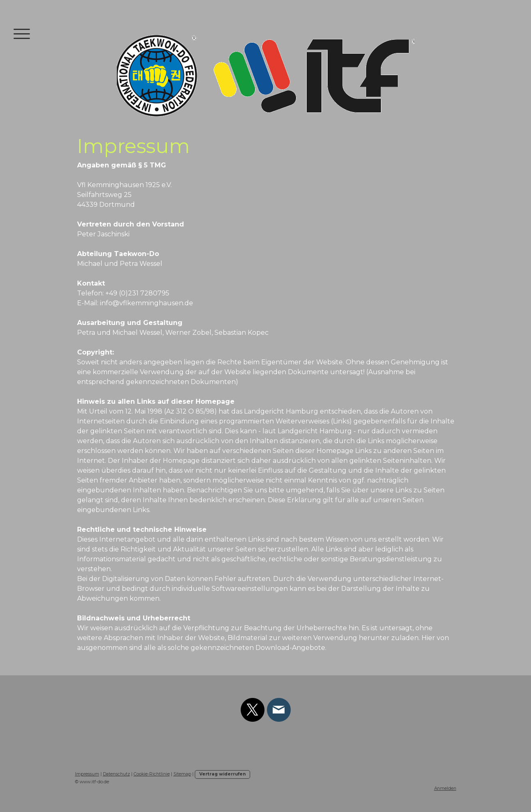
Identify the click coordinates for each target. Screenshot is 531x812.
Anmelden (445, 788)
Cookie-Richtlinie (152, 774)
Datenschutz (116, 774)
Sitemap (182, 774)
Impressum (87, 774)
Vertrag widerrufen (222, 774)
